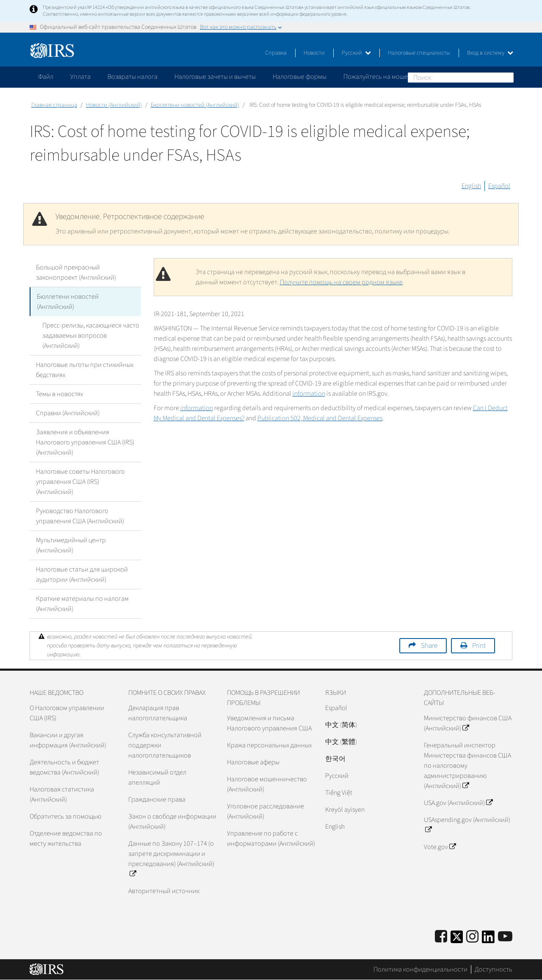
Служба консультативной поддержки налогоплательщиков (165, 745)
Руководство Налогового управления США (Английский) (80, 516)
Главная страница (54, 105)
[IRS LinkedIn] (488, 940)
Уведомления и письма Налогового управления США (269, 723)
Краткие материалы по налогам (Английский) (82, 604)
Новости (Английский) (114, 105)
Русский (356, 53)
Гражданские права (157, 800)
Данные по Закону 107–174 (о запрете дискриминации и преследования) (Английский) (171, 859)
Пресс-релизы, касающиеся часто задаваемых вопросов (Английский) (91, 336)
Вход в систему (490, 53)
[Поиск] (461, 78)
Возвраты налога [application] (133, 77)
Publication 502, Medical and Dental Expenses (320, 418)
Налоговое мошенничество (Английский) (267, 784)
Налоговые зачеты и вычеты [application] (215, 77)
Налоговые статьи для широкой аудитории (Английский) (82, 575)
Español (499, 186)
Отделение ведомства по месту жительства (66, 838)
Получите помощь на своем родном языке (341, 282)
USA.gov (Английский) (458, 803)
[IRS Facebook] (441, 937)
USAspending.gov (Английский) (467, 825)
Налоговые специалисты (419, 53)
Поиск (507, 77)
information (309, 394)
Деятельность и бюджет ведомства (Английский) (64, 767)
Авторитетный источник (164, 891)
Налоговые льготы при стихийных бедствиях (85, 370)
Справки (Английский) (68, 413)
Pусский (337, 776)
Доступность (494, 969)
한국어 (335, 759)
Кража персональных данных (269, 745)
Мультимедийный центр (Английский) (71, 545)
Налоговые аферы (253, 762)
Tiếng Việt (339, 793)
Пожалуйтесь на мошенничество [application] (391, 77)
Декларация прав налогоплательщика (158, 713)
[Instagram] (472, 937)
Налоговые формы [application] (300, 77)
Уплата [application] (80, 77)
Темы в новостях (59, 394)
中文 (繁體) (341, 742)
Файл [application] (46, 77)
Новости (314, 53)
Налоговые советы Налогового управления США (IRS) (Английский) (80, 482)
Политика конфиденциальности (420, 969)
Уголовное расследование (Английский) (265, 811)
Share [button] (429, 646)
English (471, 186)
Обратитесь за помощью (65, 816)
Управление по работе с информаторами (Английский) (271, 838)
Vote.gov (440, 847)
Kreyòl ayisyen (345, 810)
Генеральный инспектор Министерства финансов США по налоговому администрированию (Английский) (467, 766)
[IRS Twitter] (457, 940)
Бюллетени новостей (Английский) (195, 105)
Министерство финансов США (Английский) (468, 723)
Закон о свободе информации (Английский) (172, 822)
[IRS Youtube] (505, 937)
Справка (276, 53)
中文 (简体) (341, 725)
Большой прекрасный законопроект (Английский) (76, 272)
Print (479, 646)
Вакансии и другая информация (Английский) (68, 740)
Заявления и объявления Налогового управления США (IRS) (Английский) (85, 442)
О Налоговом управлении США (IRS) (67, 713)
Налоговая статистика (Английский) (62, 794)
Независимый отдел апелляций (157, 777)
